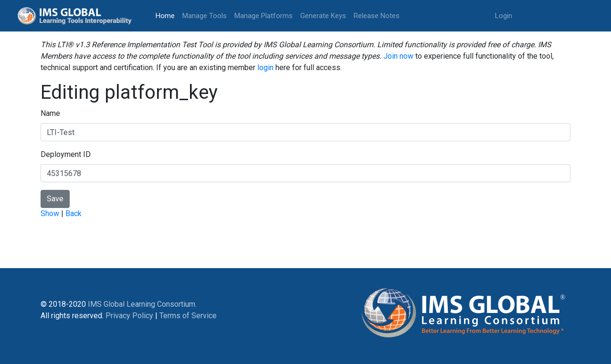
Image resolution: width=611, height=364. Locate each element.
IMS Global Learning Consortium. (142, 304)
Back (74, 213)
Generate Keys (323, 16)
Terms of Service (188, 316)
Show (50, 213)
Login (504, 16)
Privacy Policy (129, 316)
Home (167, 15)
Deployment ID (66, 154)
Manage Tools (205, 16)
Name (50, 113)
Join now (398, 56)
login (265, 68)
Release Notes (377, 16)
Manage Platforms (263, 16)
